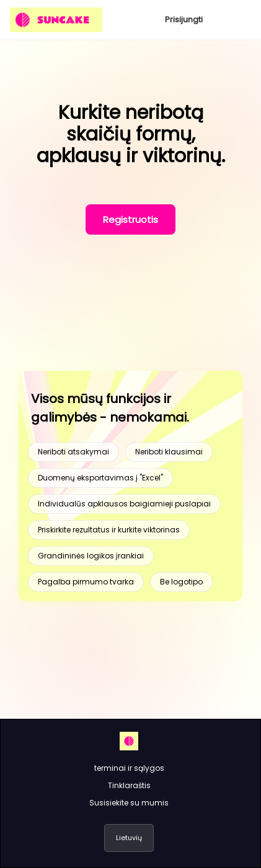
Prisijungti (184, 20)
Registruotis (130, 219)
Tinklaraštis (129, 785)
